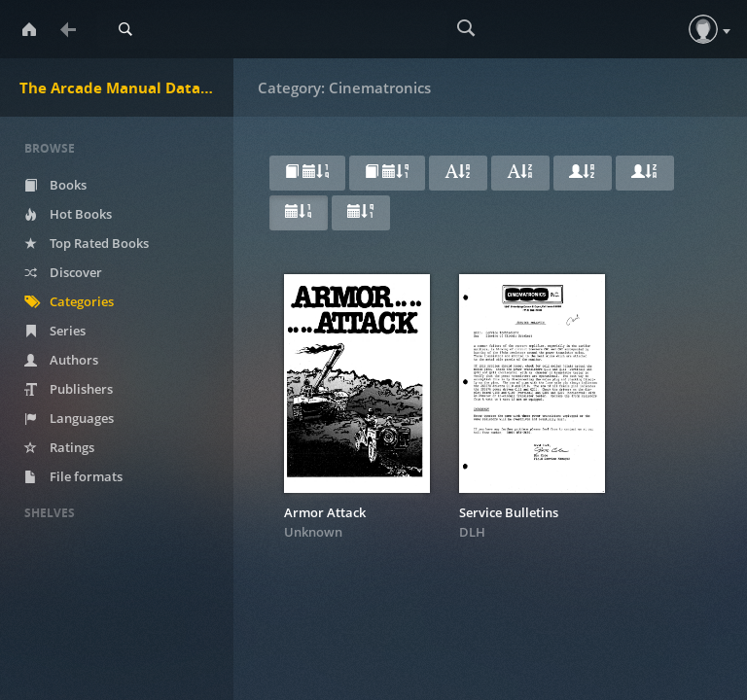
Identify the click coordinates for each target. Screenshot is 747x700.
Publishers (69, 389)
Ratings (59, 447)
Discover (63, 272)
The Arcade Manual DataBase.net (126, 87)
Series (55, 331)
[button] (703, 29)
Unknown (313, 532)
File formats (73, 476)
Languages (69, 418)
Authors (61, 360)
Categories (69, 301)
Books (55, 185)
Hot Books (68, 214)
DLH (472, 532)
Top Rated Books (87, 243)
